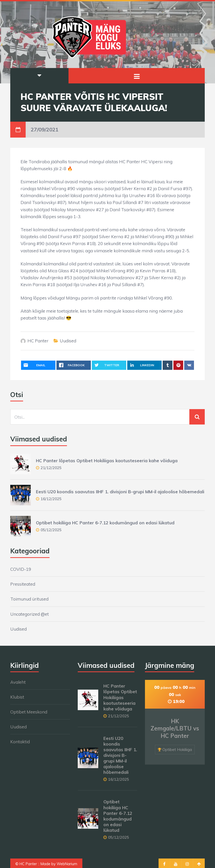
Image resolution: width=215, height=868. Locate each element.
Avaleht (18, 682)
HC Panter (38, 341)
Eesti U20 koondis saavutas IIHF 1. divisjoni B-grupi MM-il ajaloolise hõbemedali (120, 492)
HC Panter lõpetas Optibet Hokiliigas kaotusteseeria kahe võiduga (107, 461)
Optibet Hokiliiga (177, 750)
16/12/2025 (51, 499)
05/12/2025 (51, 530)
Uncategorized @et (30, 614)
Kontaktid (20, 742)
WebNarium (67, 864)
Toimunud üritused (29, 599)
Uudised (68, 341)
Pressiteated (23, 584)
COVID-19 (21, 569)
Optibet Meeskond (29, 712)
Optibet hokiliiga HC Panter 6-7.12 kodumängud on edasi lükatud (105, 523)
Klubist (17, 697)
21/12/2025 (51, 468)
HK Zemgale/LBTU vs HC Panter (175, 729)
